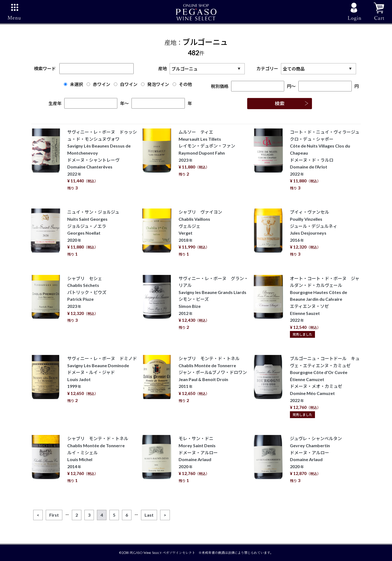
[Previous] (38, 515)
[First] (54, 515)
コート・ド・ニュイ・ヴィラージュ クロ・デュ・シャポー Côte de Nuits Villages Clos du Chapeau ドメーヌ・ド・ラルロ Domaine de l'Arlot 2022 (327, 160)
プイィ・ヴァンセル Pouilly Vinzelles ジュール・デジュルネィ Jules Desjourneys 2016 (314, 233)
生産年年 (87, 103)
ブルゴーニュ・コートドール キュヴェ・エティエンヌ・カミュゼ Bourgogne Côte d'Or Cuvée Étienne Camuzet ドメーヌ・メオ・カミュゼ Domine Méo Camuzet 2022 (325, 386)
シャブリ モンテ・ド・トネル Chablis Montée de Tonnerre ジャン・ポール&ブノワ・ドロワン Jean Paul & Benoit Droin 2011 (213, 379)
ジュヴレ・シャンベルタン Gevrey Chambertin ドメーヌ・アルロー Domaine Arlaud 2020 (316, 459)
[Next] (165, 515)
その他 (182, 84)
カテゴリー (308, 69)
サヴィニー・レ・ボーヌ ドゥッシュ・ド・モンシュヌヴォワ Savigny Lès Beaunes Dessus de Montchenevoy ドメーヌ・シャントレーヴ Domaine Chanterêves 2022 (102, 160)
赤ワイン (98, 84)
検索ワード (84, 68)
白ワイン (126, 84)
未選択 (73, 84)
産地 (203, 69)
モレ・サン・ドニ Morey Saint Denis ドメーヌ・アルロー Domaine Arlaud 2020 (198, 459)
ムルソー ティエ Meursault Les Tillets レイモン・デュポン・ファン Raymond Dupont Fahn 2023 (207, 153)
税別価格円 (251, 86)
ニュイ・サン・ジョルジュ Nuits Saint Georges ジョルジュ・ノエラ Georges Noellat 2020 (93, 233)
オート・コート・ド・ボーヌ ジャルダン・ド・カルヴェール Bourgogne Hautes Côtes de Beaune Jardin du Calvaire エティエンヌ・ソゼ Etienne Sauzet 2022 (325, 306)
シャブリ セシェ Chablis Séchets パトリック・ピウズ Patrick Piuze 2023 (87, 299)
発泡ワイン (155, 84)
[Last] (149, 515)
